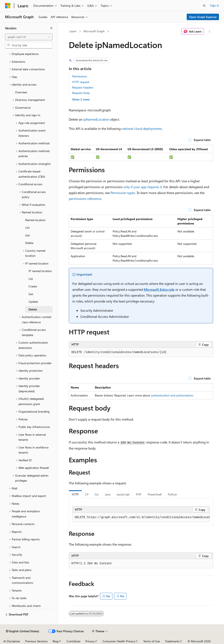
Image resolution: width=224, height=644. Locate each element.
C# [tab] (87, 494)
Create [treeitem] (33, 286)
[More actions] (209, 31)
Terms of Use (152, 641)
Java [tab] (108, 494)
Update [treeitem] (33, 302)
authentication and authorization (172, 395)
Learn (73, 31)
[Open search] (204, 6)
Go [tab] (97, 494)
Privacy (90, 641)
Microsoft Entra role (159, 289)
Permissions (80, 76)
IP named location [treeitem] (40, 271)
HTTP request (81, 82)
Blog (55, 641)
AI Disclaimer (12, 641)
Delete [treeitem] (29, 243)
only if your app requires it (143, 187)
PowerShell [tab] (155, 494)
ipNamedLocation (96, 119)
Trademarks (172, 641)
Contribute (73, 641)
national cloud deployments (142, 128)
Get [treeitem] (27, 235)
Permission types (123, 193)
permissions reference (85, 199)
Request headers (83, 87)
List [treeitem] (27, 227)
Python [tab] (172, 494)
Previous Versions (36, 641)
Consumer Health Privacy (119, 641)
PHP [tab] (139, 494)
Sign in (215, 5)
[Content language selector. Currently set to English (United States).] (23, 631)
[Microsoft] (8, 6)
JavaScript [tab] (123, 494)
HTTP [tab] (75, 494)
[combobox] (29, 37)
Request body (81, 93)
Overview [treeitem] (21, 92)
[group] (141, 518)
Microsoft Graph (94, 31)
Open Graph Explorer (203, 17)
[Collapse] (51, 28)
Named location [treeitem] (35, 220)
